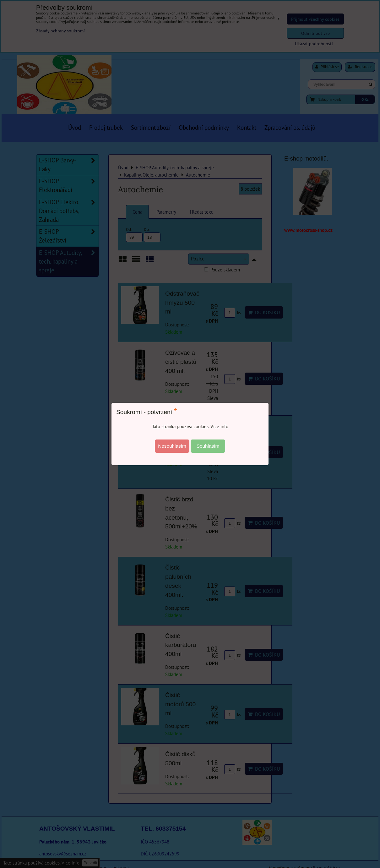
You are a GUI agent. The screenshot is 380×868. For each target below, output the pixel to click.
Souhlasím (208, 446)
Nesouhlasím (172, 446)
